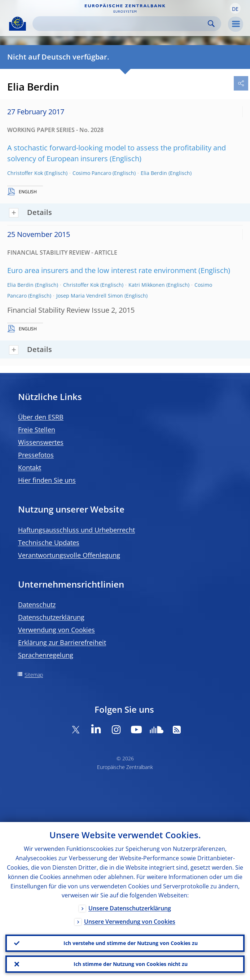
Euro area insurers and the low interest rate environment (102, 270)
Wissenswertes (41, 442)
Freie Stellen (37, 430)
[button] (235, 8)
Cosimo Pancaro (92, 173)
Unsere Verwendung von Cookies (130, 922)
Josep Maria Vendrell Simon (90, 296)
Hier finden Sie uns (47, 480)
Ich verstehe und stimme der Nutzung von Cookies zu (131, 943)
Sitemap (34, 675)
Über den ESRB (41, 417)
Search (211, 24)
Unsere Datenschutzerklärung (130, 909)
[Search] (121, 24)
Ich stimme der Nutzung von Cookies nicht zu (131, 964)
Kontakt (30, 467)
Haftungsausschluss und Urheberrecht (76, 530)
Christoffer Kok (25, 173)
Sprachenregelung (46, 655)
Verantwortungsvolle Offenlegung (69, 555)
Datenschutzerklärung (51, 617)
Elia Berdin (154, 173)
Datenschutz (37, 605)
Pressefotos (36, 455)
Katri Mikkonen (147, 285)
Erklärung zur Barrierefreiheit (62, 642)
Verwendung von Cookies (56, 630)
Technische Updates (49, 542)
